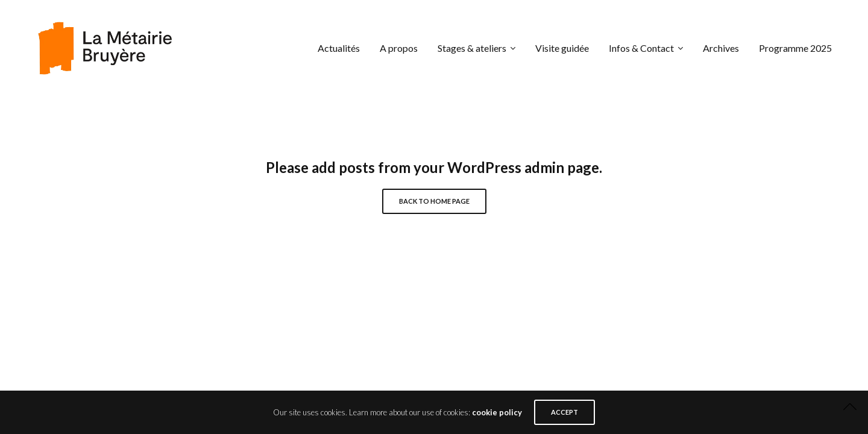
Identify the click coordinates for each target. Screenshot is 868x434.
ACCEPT (565, 412)
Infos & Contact (641, 48)
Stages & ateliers (472, 48)
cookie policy (497, 412)
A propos (399, 48)
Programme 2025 (795, 48)
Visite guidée (562, 48)
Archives (721, 48)
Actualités (339, 48)
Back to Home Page (434, 201)
